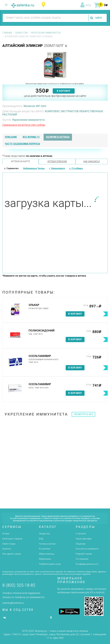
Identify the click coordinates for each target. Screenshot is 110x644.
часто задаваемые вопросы (22, 144)
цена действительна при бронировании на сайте (55, 96)
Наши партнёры (84, 539)
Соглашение (82, 559)
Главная (7, 33)
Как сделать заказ (12, 554)
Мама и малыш (47, 554)
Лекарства (21, 33)
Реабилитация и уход (50, 564)
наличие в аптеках (58, 137)
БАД (41, 539)
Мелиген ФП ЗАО (35, 106)
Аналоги (7, 549)
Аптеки (6, 534)
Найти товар (9, 544)
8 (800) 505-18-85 (19, 585)
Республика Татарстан (44, 5)
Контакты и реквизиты (87, 549)
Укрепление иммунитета (46, 33)
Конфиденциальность (87, 564)
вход (88, 5)
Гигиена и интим (47, 544)
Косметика (45, 549)
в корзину (64, 91)
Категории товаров (12, 539)
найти (98, 18)
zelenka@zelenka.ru (13, 603)
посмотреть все (83, 414)
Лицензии (81, 544)
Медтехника (45, 559)
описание (11, 137)
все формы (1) (31, 137)
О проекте (81, 534)
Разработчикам (84, 554)
